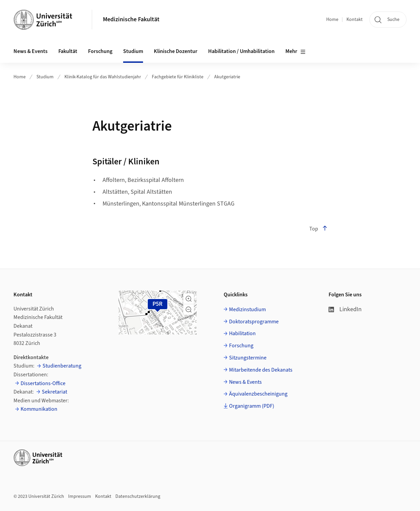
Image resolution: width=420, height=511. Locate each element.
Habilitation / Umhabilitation (241, 51)
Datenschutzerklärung (138, 496)
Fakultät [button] (68, 51)
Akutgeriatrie (227, 77)
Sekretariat (54, 392)
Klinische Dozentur (176, 51)
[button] (189, 299)
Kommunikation (39, 409)
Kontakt (355, 20)
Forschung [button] (100, 51)
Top (318, 229)
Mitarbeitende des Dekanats (261, 370)
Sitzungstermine (248, 358)
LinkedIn (345, 309)
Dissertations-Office (43, 383)
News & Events (245, 382)
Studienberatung (62, 366)
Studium (45, 77)
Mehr (296, 52)
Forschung (241, 346)
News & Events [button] (31, 51)
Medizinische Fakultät (131, 19)
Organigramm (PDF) (252, 406)
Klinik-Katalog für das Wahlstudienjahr (103, 77)
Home (332, 20)
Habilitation (242, 333)
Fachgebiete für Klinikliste (178, 77)
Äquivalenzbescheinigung (258, 394)
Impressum (80, 496)
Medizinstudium (247, 310)
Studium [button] (133, 51)
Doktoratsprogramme (254, 322)
